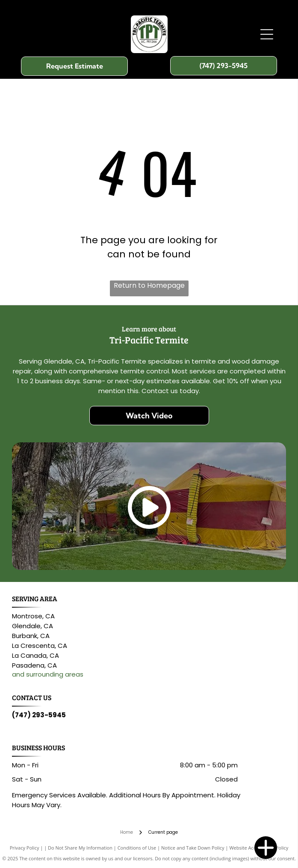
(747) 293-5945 (39, 715)
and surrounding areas (48, 674)
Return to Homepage (149, 285)
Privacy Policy (25, 848)
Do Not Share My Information (80, 848)
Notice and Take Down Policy (193, 848)
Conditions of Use (137, 848)
